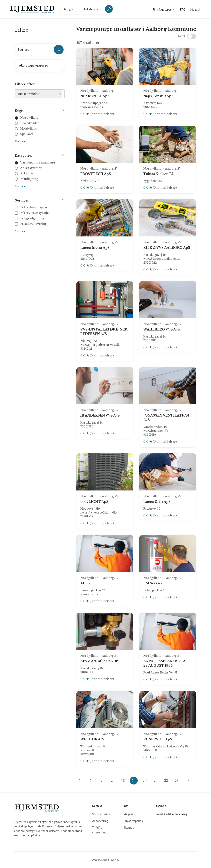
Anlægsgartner (31, 168)
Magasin (196, 10)
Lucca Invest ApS (95, 248)
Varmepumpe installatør (38, 163)
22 (166, 781)
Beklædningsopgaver (33, 207)
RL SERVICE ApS (158, 739)
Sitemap (129, 828)
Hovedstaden (30, 123)
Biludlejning (29, 179)
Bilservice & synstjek (33, 213)
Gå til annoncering (176, 814)
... (112, 781)
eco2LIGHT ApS (94, 502)
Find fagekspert (164, 10)
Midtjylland (29, 129)
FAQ (183, 10)
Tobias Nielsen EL (159, 174)
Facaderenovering (31, 224)
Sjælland (27, 134)
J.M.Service (153, 583)
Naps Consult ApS (158, 96)
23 (177, 781)
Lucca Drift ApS (157, 502)
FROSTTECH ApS (96, 174)
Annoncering (100, 821)
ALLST (86, 583)
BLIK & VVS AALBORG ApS (167, 248)
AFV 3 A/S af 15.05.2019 (100, 661)
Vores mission (101, 814)
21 (155, 781)
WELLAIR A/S (92, 739)
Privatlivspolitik (133, 821)
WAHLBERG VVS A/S (162, 329)
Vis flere (21, 141)
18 (123, 781)
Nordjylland (29, 118)
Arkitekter (28, 173)
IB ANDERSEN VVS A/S (100, 415)
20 (145, 781)
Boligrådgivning (30, 218)
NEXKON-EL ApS (95, 96)
